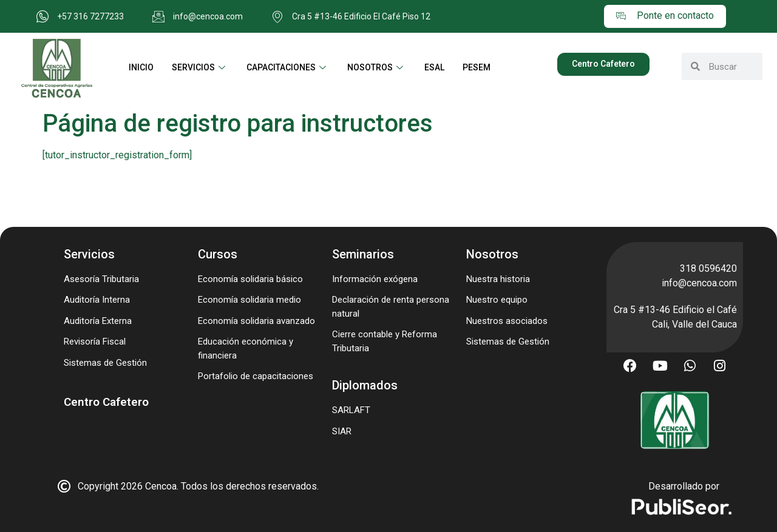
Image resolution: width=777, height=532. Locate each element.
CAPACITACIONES (288, 67)
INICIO (141, 67)
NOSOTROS (377, 67)
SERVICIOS (200, 67)
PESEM (477, 67)
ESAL (434, 67)
